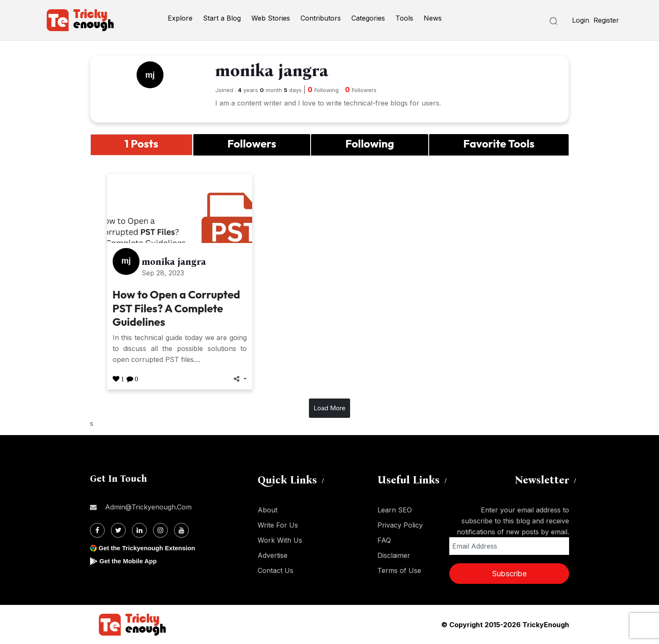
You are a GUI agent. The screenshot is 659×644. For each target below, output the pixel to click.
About (268, 510)
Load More (329, 408)
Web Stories (271, 18)
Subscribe (509, 574)
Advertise (273, 555)
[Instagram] (160, 530)
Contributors (321, 18)
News (433, 18)
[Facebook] (97, 530)
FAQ (384, 540)
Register (606, 20)
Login (581, 20)
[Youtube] (181, 530)
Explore (180, 18)
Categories (368, 18)
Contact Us (275, 570)
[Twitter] (118, 530)
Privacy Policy (400, 525)
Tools (404, 18)
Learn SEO (395, 510)
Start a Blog (222, 18)
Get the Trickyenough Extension (150, 548)
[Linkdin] (139, 530)
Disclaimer (394, 555)
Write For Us (278, 525)
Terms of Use (399, 570)
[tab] (141, 145)
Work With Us (280, 540)
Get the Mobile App (130, 561)
